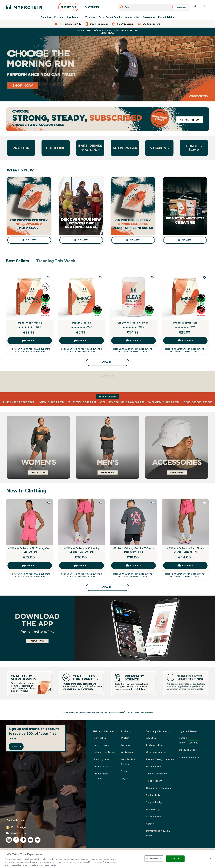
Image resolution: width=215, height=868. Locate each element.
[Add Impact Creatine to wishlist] (101, 277)
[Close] (210, 858)
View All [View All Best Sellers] (107, 362)
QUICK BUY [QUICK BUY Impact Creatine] (82, 341)
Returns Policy (102, 745)
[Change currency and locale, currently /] (43, 827)
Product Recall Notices (102, 776)
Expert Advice (166, 17)
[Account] (195, 7)
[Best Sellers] (107, 628)
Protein (59, 17)
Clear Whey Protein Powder (133, 323)
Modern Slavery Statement (161, 759)
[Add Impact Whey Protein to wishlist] (49, 277)
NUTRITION (68, 8)
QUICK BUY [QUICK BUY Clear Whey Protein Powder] (133, 341)
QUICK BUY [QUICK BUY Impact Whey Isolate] (185, 341)
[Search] (122, 7)
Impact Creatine (82, 323)
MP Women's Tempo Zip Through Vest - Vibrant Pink (30, 550)
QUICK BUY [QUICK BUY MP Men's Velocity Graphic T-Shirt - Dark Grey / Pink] (133, 566)
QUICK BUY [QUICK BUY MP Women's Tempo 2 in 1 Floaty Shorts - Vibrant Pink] (185, 566)
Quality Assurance (156, 752)
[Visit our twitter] (38, 840)
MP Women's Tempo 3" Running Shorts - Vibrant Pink (82, 550)
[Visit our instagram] (9, 840)
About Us (151, 738)
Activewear (127, 752)
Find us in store (154, 745)
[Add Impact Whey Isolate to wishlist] (205, 277)
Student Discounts (189, 757)
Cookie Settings (16, 820)
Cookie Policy (153, 817)
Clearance (149, 17)
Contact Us (100, 738)
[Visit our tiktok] (23, 840)
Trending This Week (56, 261)
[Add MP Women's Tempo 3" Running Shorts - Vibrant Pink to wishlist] (101, 503)
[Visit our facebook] (16, 840)
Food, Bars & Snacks (110, 17)
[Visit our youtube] (30, 840)
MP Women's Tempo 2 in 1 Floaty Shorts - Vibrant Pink (185, 550)
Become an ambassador (159, 788)
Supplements (74, 17)
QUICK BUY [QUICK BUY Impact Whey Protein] (30, 341)
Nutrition (126, 745)
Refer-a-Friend (189, 741)
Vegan (125, 778)
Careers (150, 824)
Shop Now (29, 240)
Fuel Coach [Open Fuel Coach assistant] (181, 7)
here (53, 865)
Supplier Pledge (154, 802)
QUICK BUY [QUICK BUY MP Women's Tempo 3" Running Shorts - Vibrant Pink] (82, 566)
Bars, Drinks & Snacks (128, 762)
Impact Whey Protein (30, 323)
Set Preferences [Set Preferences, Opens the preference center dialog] (154, 859)
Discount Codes (188, 750)
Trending (46, 17)
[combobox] (154, 7)
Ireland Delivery (102, 766)
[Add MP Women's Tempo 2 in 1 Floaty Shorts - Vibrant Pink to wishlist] (205, 503)
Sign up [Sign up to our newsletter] (16, 747)
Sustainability (153, 795)
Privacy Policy (153, 766)
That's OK (175, 859)
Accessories (132, 17)
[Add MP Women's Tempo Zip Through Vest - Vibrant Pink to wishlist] (49, 503)
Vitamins (90, 17)
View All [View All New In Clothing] (107, 587)
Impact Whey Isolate (185, 323)
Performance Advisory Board (158, 833)
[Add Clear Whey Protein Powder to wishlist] (153, 277)
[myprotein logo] (24, 7)
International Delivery (105, 752)
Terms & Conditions (157, 774)
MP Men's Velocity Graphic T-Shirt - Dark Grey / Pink (133, 550)
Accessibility (153, 809)
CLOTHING (92, 8)
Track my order (102, 759)
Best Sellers (18, 261)
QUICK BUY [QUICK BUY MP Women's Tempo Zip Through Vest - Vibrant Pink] (30, 566)
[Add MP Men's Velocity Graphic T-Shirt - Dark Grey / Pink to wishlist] (153, 503)
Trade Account (154, 781)
